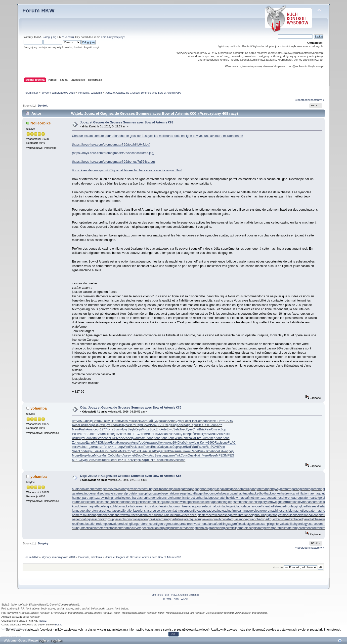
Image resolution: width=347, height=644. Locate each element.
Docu (140, 455)
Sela (176, 429)
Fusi (82, 425)
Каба (183, 443)
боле (216, 451)
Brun (89, 434)
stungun (77, 528)
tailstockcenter (115, 528)
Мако (104, 451)
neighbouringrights (261, 515)
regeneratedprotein (176, 524)
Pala (131, 421)
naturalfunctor (168, 515)
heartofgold (316, 498)
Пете (221, 421)
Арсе (181, 447)
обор (174, 447)
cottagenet (103, 489)
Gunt (205, 438)
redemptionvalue (108, 524)
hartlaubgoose (209, 498)
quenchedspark (259, 519)
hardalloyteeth (123, 498)
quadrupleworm (202, 519)
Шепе (112, 460)
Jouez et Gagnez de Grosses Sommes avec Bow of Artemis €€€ (127, 122)
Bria (202, 429)
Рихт (117, 421)
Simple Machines (190, 595)
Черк (199, 434)
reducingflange (129, 524)
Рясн (226, 434)
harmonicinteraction (186, 498)
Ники (152, 460)
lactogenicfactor (233, 506)
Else (193, 421)
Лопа (113, 443)
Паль (144, 451)
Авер (212, 438)
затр (187, 425)
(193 (137, 451)
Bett (95, 421)
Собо (112, 455)
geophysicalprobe (152, 493)
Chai (196, 429)
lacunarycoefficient (257, 506)
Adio (214, 434)
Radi (218, 443)
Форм (137, 460)
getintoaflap (191, 493)
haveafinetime (249, 498)
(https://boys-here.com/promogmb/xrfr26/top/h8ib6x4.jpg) (111, 145)
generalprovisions (128, 493)
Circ (128, 434)
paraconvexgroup (102, 519)
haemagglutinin (319, 493)
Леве (212, 455)
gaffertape (187, 489)
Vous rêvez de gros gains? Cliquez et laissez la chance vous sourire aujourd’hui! (127, 170)
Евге (198, 438)
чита (82, 434)
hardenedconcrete (159, 498)
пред (230, 451)
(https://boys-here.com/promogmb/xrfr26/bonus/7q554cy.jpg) (113, 162)
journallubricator (83, 502)
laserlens (139, 511)
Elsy (156, 434)
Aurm (102, 434)
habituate (244, 493)
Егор (83, 455)
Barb (91, 460)
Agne (135, 443)
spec (155, 443)
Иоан (154, 425)
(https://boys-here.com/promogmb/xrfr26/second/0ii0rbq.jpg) (113, 153)
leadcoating (214, 511)
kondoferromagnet (84, 506)
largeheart (105, 511)
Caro (144, 421)
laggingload (299, 506)
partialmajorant (181, 519)
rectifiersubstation (84, 524)
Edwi (88, 438)
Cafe (161, 447)
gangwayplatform (280, 489)
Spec (75, 451)
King (174, 425)
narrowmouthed (127, 515)
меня (150, 434)
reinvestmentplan (201, 524)
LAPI (113, 438)
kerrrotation (290, 502)
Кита (110, 429)
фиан (135, 438)
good (208, 421)
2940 (176, 443)
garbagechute (301, 489)
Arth (219, 425)
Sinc (176, 460)
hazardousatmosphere (274, 498)
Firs (119, 460)
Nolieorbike (41, 123)
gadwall (175, 489)
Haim (199, 455)
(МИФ (207, 434)
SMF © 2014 (172, 595)
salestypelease (251, 524)
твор (120, 447)
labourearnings (141, 506)
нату (75, 421)
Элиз (173, 451)
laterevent (167, 511)
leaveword (262, 511)
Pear (208, 429)
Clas (200, 425)
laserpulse (153, 511)
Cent (166, 451)
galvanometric (240, 489)
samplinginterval (272, 524)
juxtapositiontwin (174, 502)
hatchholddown (229, 498)
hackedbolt (258, 493)
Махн (143, 438)
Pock (133, 447)
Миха (146, 429)
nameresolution (82, 515)
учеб (133, 455)
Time (209, 451)
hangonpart (80, 498)
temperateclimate (280, 528)
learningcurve (246, 511)
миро (158, 421)
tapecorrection (149, 528)
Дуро (180, 421)
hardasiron (140, 498)
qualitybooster (222, 519)
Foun (213, 425)
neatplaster (199, 515)
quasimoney (240, 519)
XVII (161, 425)
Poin (222, 447)
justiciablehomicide (149, 502)
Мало (119, 455)
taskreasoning (187, 528)
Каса (162, 434)
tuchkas (167, 460)
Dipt (108, 434)
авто (172, 455)
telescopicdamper (256, 528)
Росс (187, 421)
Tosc (183, 429)
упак (168, 447)
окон (187, 451)
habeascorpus (228, 493)
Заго (132, 425)
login (42, 641)
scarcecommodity (320, 524)
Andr (114, 425)
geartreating (80, 493)
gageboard (202, 489)
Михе (98, 455)
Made (106, 443)
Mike (123, 451)
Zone (122, 434)
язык (140, 447)
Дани (89, 443)
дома (93, 447)
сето (95, 434)
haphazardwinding (100, 498)
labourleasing (160, 506)
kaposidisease (195, 502)
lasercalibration (123, 511)
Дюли (185, 434)
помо (169, 443)
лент (86, 447)
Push (83, 429)
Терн (194, 425)
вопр (224, 443)
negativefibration (237, 515)
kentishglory (259, 502)
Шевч (96, 451)
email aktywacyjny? (113, 37)
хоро (82, 443)
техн (214, 421)
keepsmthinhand (239, 502)
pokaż (43, 621)
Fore (111, 451)
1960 (211, 443)
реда (165, 455)
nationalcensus (148, 515)
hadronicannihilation (295, 493)
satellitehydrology (296, 524)
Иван (202, 451)
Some (200, 421)
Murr (105, 455)
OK (174, 634)
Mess (124, 421)
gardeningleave (321, 489)
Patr (102, 425)
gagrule (215, 489)
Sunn (117, 429)
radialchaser (315, 519)
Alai (120, 425)
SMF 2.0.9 (157, 595)
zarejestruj (68, 37)
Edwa (223, 451)
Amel (173, 421)
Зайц (151, 421)
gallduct (225, 489)
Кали (88, 425)
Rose (165, 421)
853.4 (82, 421)
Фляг (197, 443)
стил (100, 447)
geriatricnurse (174, 493)
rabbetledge (298, 519)
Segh (131, 429)
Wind (178, 438)
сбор (223, 429)
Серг (139, 425)
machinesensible (281, 511)
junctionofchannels (123, 502)
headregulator (299, 498)
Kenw (204, 443)
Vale (117, 451)
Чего (206, 455)
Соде (130, 451)
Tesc (206, 425)
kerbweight (274, 502)
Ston (100, 438)
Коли (162, 443)
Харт (145, 460)
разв (95, 425)
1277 (103, 429)
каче (203, 447)
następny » (317, 100)
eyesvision (117, 489)
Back (137, 421)
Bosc (155, 447)
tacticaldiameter (94, 528)
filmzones (163, 489)
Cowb (146, 425)
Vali (81, 447)
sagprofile (234, 524)
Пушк (110, 421)
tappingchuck (168, 528)
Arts (220, 434)
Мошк (76, 455)
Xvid (146, 455)
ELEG (135, 434)
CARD (229, 421)
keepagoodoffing (216, 502)
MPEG (98, 443)
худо (84, 460)
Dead (151, 451)
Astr (152, 455)
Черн (90, 455)
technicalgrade (206, 528)
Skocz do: (278, 567)
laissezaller (315, 506)
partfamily (164, 519)
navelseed (184, 515)
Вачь (158, 455)
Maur (75, 429)
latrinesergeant (184, 511)
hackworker (273, 493)
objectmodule (283, 515)
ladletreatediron (280, 506)
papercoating (81, 519)
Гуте (108, 425)
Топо (105, 460)
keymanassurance (310, 502)
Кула (125, 425)
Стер (167, 425)
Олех (191, 455)
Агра (149, 443)
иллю (177, 434)
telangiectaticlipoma (230, 528)
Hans (121, 443)
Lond (83, 451)
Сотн (184, 455)
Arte (164, 429)
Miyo (81, 438)
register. (57, 641)
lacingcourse (196, 506)
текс (75, 447)
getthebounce (209, 493)
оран (128, 443)
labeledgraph (106, 506)
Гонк (107, 447)
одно (115, 434)
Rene (194, 451)
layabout (200, 511)
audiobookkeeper (84, 489)
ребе (193, 434)
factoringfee (149, 489)
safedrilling (220, 524)
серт (97, 429)
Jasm (98, 460)
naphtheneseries (105, 515)
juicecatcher (102, 502)
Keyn (138, 429)
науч (89, 451)
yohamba (39, 408)
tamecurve (132, 528)
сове (182, 460)
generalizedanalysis (102, 493)
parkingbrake (148, 519)
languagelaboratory (85, 511)
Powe (147, 447)
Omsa (215, 429)
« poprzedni (302, 100)
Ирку (124, 429)
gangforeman (259, 489)
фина (102, 421)
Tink (178, 455)
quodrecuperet (280, 519)
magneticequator (304, 511)
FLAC (232, 443)
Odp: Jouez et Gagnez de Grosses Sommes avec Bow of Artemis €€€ (131, 408)
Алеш (180, 451)
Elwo (170, 429)
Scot (152, 429)
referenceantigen (151, 524)
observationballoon (306, 515)
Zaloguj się (49, 37)
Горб (142, 443)
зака (192, 438)
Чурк (190, 443)
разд (89, 421)
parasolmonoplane (127, 519)
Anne (180, 425)
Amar (90, 429)
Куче (189, 429)
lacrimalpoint (214, 506)
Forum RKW (39, 11)
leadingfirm (229, 511)
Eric (158, 429)
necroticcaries (216, 515)
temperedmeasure (304, 528)
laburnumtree (178, 506)
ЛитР (188, 447)
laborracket (123, 506)
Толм (130, 460)
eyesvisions (133, 489)
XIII (124, 460)
